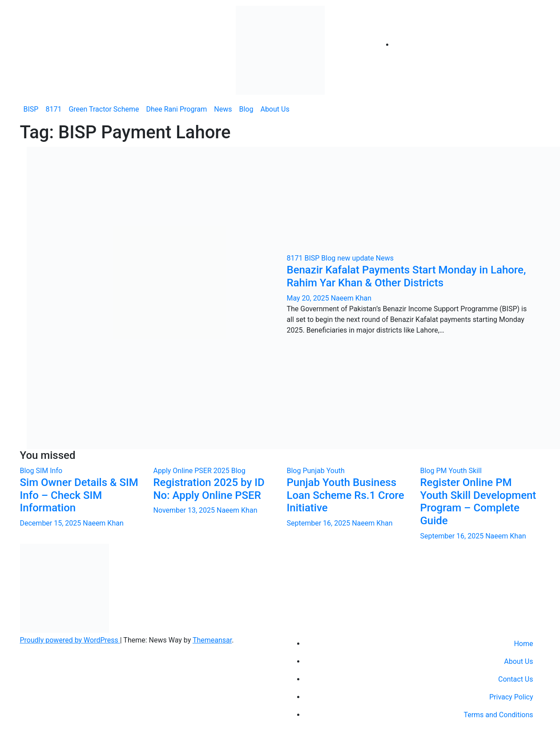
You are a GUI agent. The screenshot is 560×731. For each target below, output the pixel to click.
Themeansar (212, 640)
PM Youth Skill (459, 471)
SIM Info (49, 471)
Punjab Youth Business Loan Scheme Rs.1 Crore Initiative (346, 495)
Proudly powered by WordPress (70, 640)
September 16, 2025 (320, 523)
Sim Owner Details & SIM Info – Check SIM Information (79, 495)
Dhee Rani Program (176, 109)
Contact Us (516, 679)
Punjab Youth (323, 471)
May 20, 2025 (309, 298)
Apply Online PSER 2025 (192, 471)
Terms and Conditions (498, 715)
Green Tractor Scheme (104, 109)
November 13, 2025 (185, 510)
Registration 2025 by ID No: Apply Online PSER (209, 489)
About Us (275, 109)
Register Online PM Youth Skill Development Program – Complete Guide (478, 502)
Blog (246, 109)
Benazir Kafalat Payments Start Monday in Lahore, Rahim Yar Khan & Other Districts (407, 276)
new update (357, 258)
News (223, 109)
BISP (31, 109)
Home (523, 644)
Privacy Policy (511, 697)
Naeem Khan (351, 298)
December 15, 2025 (52, 523)
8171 (53, 109)
